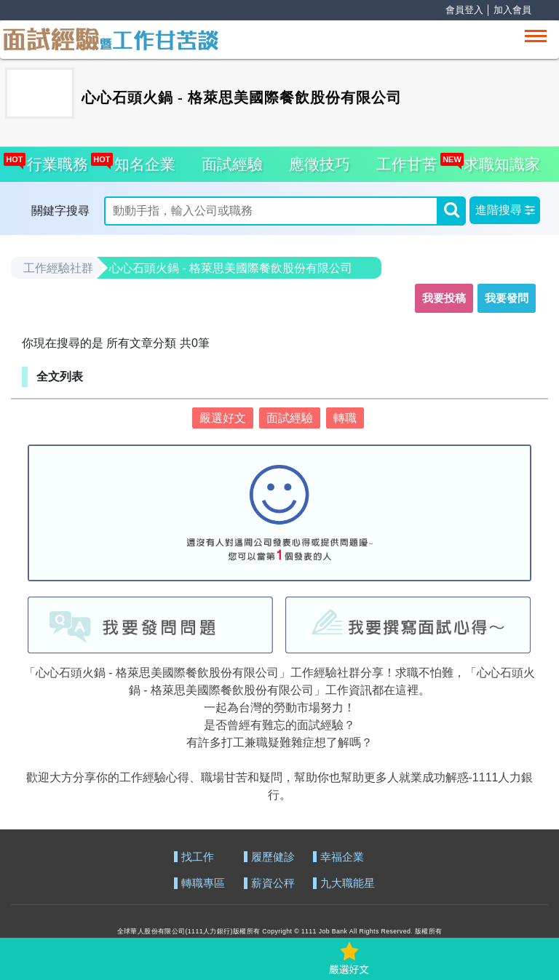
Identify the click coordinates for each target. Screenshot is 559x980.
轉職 (345, 418)
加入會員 (512, 10)
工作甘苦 (407, 164)
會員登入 (464, 10)
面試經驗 (232, 164)
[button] (505, 210)
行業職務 (53, 160)
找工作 (198, 857)
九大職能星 (348, 884)
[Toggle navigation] (536, 36)
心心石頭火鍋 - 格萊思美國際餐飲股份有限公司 (231, 268)
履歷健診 (273, 857)
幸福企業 (342, 857)
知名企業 (141, 160)
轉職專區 (203, 884)
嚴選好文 (223, 418)
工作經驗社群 (58, 268)
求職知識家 (498, 160)
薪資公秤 (273, 884)
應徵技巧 (320, 164)
